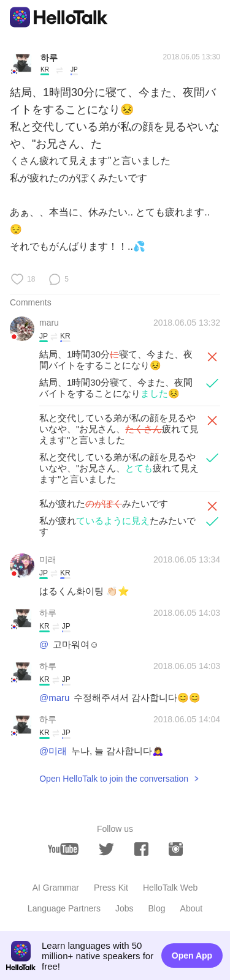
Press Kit (111, 888)
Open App (192, 956)
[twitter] (106, 849)
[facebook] (141, 849)
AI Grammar (56, 888)
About (192, 908)
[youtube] (63, 849)
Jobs (125, 908)
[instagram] (176, 849)
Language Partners (64, 908)
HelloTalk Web (170, 888)
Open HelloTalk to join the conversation (114, 779)
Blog (157, 908)
